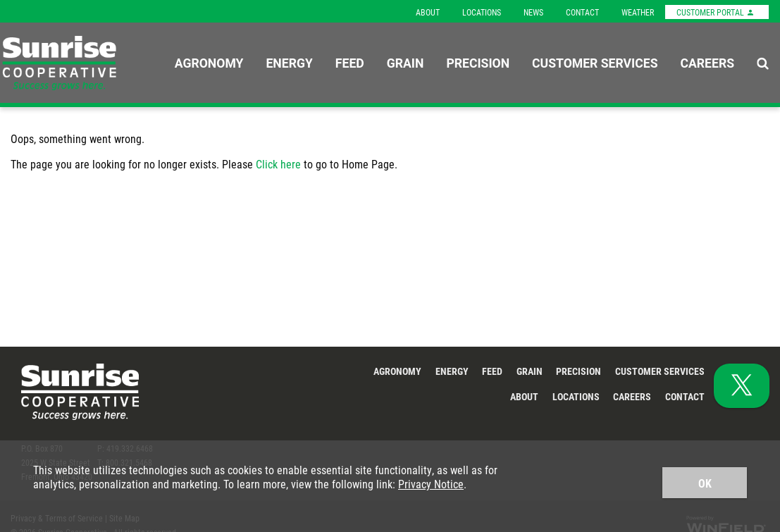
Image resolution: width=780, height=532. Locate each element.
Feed (350, 63)
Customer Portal (716, 12)
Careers (707, 63)
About (428, 12)
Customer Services (595, 63)
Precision (478, 63)
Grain (406, 63)
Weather (638, 12)
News (533, 12)
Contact (582, 12)
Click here (278, 164)
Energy (289, 63)
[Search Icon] (763, 63)
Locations (482, 12)
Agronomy (209, 63)
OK (705, 483)
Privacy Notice (431, 484)
